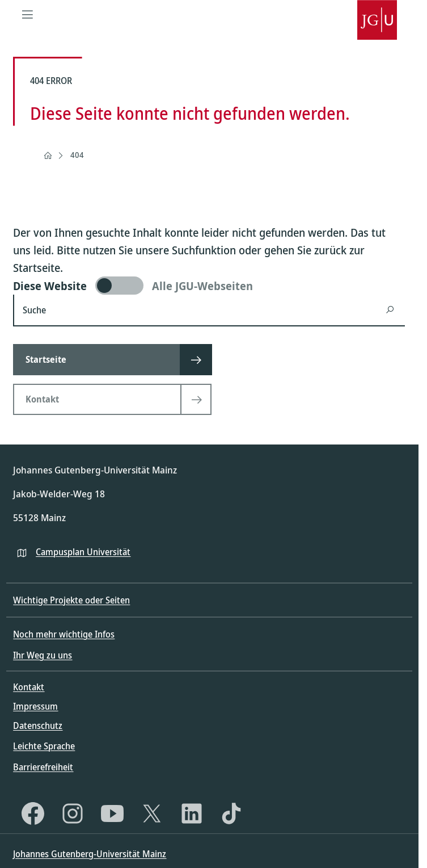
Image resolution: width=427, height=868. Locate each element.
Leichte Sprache (44, 746)
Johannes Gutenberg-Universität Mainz (90, 854)
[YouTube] (112, 814)
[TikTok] (231, 814)
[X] (152, 814)
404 (77, 155)
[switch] (209, 286)
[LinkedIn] (192, 814)
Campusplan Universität (83, 552)
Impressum (35, 706)
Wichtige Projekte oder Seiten (71, 600)
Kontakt (29, 687)
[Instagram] (73, 814)
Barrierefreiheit (43, 767)
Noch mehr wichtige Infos (64, 634)
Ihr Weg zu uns (43, 655)
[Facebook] (33, 814)
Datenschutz (38, 726)
